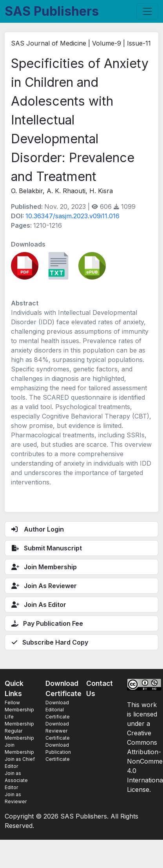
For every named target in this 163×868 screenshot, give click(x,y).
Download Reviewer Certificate (58, 731)
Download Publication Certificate (58, 752)
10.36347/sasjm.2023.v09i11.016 (72, 216)
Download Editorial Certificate (58, 710)
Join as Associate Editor (16, 780)
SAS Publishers (52, 11)
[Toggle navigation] (147, 11)
